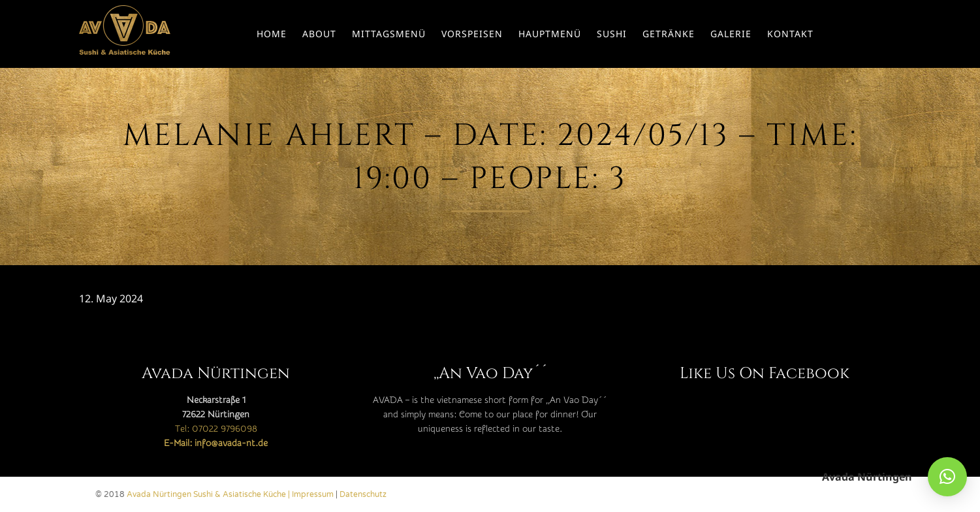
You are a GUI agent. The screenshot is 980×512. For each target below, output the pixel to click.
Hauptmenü (550, 34)
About (319, 34)
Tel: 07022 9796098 (216, 429)
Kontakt (790, 34)
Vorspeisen (472, 34)
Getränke (669, 34)
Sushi (612, 34)
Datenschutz (363, 494)
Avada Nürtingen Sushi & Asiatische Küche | (209, 494)
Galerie (731, 34)
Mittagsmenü (389, 34)
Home (272, 34)
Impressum (313, 494)
